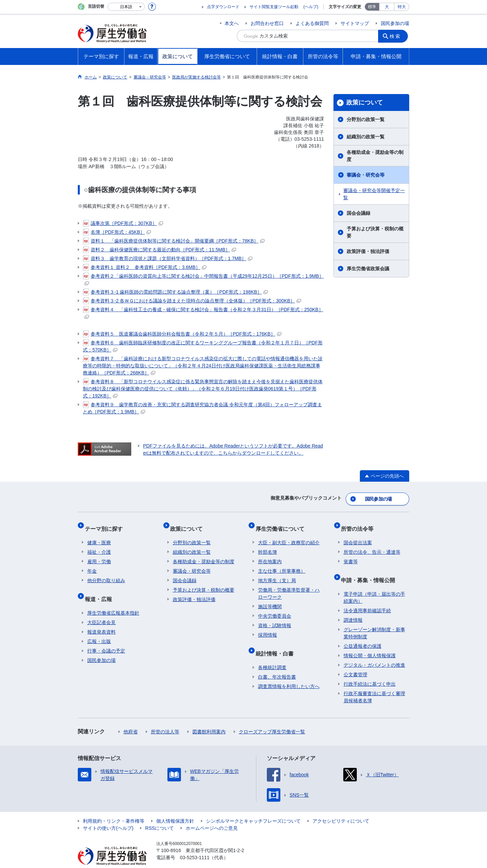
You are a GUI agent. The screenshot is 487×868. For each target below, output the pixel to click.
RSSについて (159, 815)
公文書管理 (355, 661)
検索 (397, 36)
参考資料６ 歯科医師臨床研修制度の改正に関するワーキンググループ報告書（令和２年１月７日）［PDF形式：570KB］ (203, 346)
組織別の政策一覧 (366, 137)
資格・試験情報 (275, 618)
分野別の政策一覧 (366, 119)
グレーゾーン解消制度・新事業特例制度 (374, 620)
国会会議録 (358, 213)
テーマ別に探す (106, 523)
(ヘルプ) (311, 7)
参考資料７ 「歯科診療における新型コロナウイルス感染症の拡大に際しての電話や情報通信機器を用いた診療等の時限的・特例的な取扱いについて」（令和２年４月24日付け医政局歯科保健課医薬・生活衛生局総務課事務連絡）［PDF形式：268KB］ (203, 365)
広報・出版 (99, 628)
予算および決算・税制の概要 (375, 232)
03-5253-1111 (195, 844)
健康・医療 (99, 535)
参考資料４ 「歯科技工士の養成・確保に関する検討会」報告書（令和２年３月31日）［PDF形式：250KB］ (203, 312)
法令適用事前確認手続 (367, 597)
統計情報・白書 (277, 643)
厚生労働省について (282, 523)
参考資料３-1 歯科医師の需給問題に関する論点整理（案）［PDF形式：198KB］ (175, 292)
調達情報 (353, 607)
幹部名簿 (268, 544)
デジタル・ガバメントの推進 (374, 652)
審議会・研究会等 (366, 175)
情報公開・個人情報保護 (370, 642)
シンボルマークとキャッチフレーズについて (253, 808)
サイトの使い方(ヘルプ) (108, 815)
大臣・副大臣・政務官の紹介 (289, 535)
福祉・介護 (99, 544)
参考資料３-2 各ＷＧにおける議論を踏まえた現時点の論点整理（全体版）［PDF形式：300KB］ (192, 301)
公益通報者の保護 (363, 633)
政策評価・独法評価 (368, 251)
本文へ (232, 23)
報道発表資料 (101, 619)
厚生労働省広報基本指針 (113, 600)
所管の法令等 (360, 523)
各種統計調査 (272, 654)
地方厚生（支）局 (277, 573)
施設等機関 (270, 599)
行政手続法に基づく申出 (370, 671)
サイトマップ (355, 23)
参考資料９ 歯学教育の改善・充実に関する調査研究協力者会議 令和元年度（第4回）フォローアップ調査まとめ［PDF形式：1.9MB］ (202, 408)
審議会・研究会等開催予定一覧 (374, 194)
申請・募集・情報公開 (371, 569)
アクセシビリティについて (341, 808)
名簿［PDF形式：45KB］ (117, 232)
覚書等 (351, 554)
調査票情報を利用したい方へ (289, 673)
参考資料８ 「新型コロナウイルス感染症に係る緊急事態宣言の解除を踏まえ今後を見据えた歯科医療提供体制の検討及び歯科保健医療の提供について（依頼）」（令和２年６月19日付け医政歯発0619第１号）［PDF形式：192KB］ (203, 388)
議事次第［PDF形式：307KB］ (123, 223)
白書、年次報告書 (277, 664)
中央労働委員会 (275, 608)
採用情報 (268, 627)
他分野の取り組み (106, 573)
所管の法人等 (165, 718)
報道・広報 (101, 588)
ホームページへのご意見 (212, 815)
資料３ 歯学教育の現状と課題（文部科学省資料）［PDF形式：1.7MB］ (168, 258)
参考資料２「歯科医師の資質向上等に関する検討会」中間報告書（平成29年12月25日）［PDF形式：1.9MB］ (203, 279)
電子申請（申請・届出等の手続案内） (374, 584)
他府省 (131, 718)
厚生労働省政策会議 (368, 269)
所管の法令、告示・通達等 (372, 544)
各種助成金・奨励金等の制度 (375, 156)
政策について (365, 102)
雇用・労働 (99, 554)
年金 (92, 563)
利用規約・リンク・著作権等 (114, 808)
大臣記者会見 (101, 609)
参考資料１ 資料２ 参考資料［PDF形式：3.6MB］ (145, 267)
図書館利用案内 (209, 718)
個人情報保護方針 (175, 808)
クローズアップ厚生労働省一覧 (272, 718)
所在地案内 (270, 554)
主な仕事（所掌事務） (282, 563)
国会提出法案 (358, 535)
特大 (402, 7)
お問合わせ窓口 (267, 23)
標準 (372, 7)
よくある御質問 (312, 23)
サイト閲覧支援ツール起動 (274, 7)
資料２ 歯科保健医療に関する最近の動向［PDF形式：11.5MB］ (159, 250)
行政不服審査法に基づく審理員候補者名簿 (374, 684)
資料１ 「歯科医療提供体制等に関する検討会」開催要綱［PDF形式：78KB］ (174, 241)
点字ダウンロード (223, 7)
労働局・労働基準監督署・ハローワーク (289, 586)
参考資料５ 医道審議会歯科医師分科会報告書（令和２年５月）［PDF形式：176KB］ (182, 334)
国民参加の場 (395, 23)
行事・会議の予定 (106, 638)
